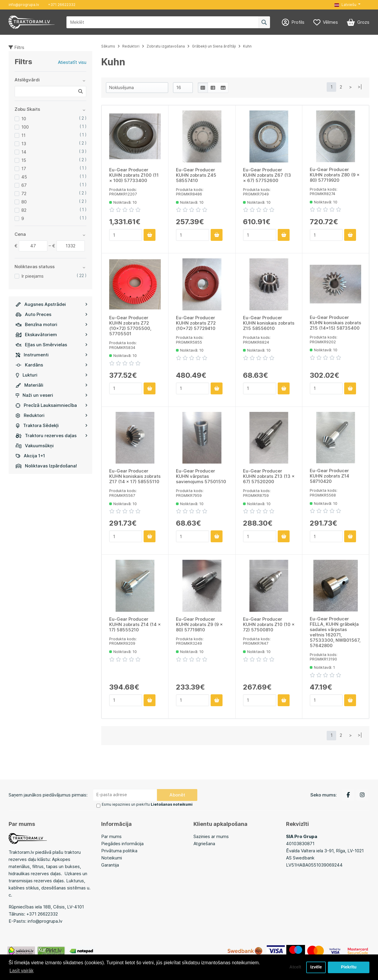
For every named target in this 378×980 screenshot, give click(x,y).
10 (24, 119)
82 (24, 210)
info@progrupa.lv (24, 5)
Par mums (111, 836)
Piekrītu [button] (349, 967)
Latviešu (345, 5)
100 (25, 127)
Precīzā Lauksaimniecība (52, 405)
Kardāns (52, 365)
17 (24, 169)
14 (24, 152)
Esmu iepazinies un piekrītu (147, 804)
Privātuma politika (119, 850)
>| (360, 87)
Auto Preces (52, 314)
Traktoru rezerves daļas (52, 436)
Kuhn (247, 46)
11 (23, 135)
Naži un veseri (52, 395)
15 (24, 160)
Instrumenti (52, 355)
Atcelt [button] (295, 967)
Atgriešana (204, 843)
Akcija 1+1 (30, 456)
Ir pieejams (32, 276)
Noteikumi (112, 858)
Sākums (108, 46)
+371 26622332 (62, 5)
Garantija (110, 865)
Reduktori (52, 415)
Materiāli (52, 385)
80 (24, 202)
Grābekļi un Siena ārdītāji (214, 46)
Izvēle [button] (316, 967)
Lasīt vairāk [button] (22, 971)
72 (24, 193)
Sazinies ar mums (211, 836)
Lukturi (52, 375)
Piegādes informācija (122, 843)
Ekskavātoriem (52, 335)
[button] (347, 5)
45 (24, 177)
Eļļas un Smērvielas (52, 345)
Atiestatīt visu (72, 62)
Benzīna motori (52, 324)
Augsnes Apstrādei (52, 304)
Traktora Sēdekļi (52, 425)
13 (24, 144)
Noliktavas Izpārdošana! (46, 466)
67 (24, 185)
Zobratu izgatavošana (166, 46)
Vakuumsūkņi (35, 446)
